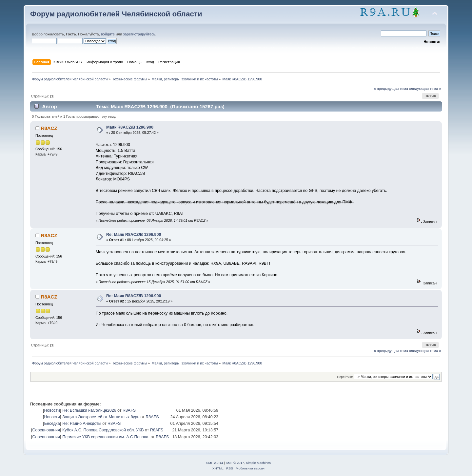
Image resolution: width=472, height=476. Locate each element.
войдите (108, 34)
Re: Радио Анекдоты (82, 424)
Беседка (52, 424)
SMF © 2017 (235, 463)
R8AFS (129, 410)
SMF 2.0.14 (215, 463)
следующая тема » (425, 89)
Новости (52, 410)
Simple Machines (258, 463)
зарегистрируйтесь (139, 34)
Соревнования (46, 430)
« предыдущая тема (391, 89)
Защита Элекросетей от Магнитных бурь (101, 417)
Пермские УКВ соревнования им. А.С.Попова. (106, 437)
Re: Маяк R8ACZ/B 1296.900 (134, 235)
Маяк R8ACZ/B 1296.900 (130, 127)
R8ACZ (49, 128)
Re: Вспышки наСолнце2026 (89, 410)
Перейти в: (345, 377)
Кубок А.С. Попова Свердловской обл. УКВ (103, 430)
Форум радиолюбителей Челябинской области (116, 14)
